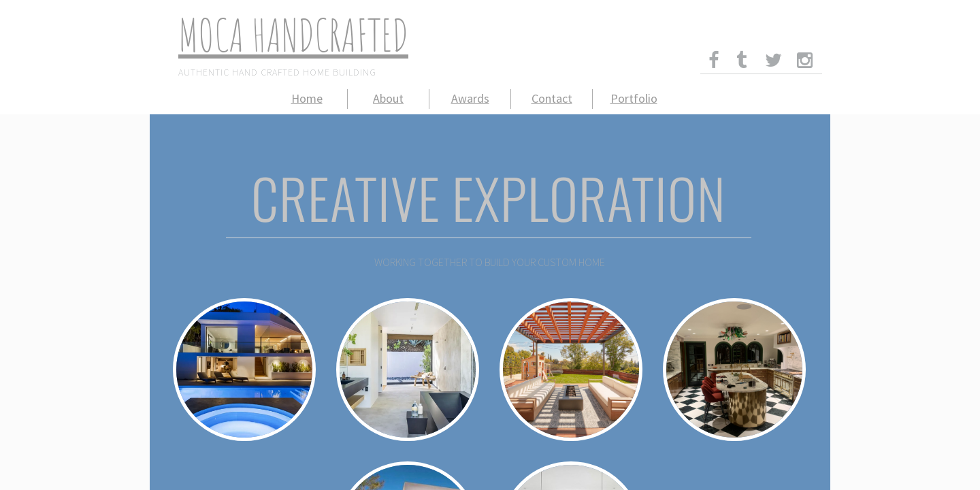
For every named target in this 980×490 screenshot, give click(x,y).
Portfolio (634, 98)
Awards (470, 98)
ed (395, 35)
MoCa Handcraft (280, 35)
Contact (552, 98)
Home (307, 98)
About (388, 98)
